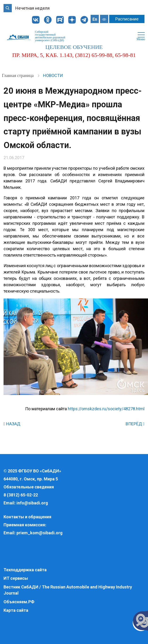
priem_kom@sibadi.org (40, 533)
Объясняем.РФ (19, 602)
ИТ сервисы (16, 578)
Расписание (127, 19)
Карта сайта (16, 610)
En (95, 19)
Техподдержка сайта (25, 570)
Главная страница (18, 76)
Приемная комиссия (24, 525)
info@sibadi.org (32, 503)
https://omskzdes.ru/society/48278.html (106, 409)
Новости (53, 75)
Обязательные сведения (29, 487)
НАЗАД (12, 424)
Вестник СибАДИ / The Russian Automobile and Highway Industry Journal (68, 590)
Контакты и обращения (27, 517)
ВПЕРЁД (135, 424)
